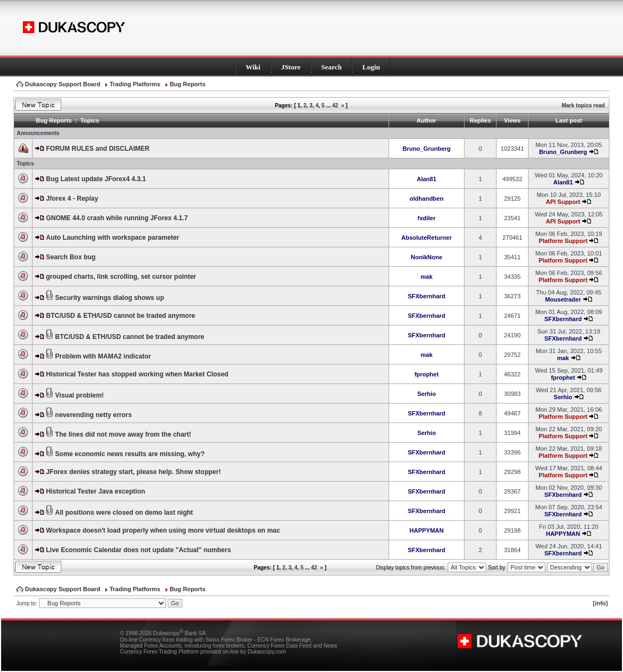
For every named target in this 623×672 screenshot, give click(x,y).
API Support (563, 202)
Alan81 (427, 179)
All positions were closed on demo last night (124, 513)
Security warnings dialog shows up (110, 298)
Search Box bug (71, 257)
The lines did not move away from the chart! (123, 434)
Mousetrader (563, 299)
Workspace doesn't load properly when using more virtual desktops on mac (163, 530)
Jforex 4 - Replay (72, 199)
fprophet (427, 374)
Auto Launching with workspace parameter (113, 238)
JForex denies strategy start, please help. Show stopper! (133, 472)
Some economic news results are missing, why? (130, 454)
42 (335, 105)
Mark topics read (583, 105)
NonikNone (427, 257)
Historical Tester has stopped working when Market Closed (137, 374)
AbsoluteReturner (427, 238)
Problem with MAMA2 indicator (103, 356)
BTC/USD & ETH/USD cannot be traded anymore (121, 316)
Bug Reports (188, 84)
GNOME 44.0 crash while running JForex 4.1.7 (117, 218)
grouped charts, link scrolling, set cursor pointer (121, 277)
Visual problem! (80, 395)
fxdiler (426, 218)
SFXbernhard (426, 296)
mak (427, 277)
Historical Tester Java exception (96, 491)
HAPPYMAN (427, 530)
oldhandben (427, 199)
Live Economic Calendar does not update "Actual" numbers (139, 550)
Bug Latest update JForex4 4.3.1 (96, 179)
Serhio (427, 394)
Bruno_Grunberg (427, 149)
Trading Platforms (135, 84)
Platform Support (563, 241)
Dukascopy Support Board (63, 84)
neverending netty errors (94, 415)
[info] (600, 603)
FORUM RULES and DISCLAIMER (98, 149)
